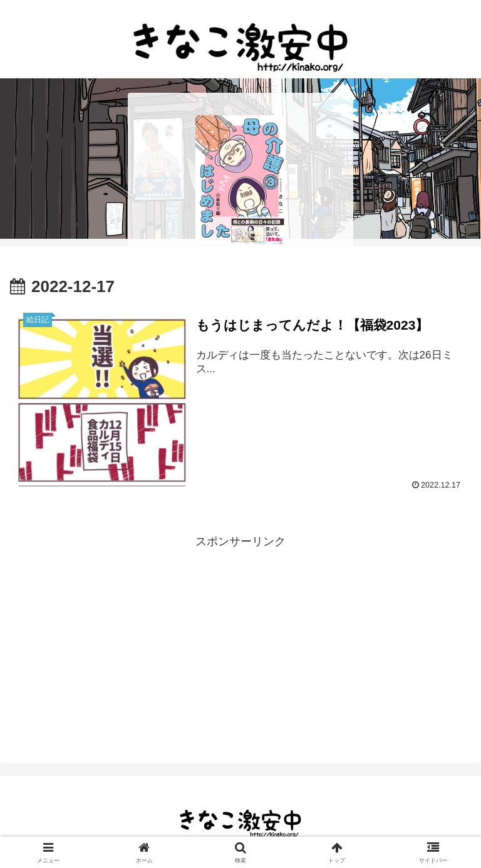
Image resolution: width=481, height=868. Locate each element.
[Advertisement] (240, 640)
